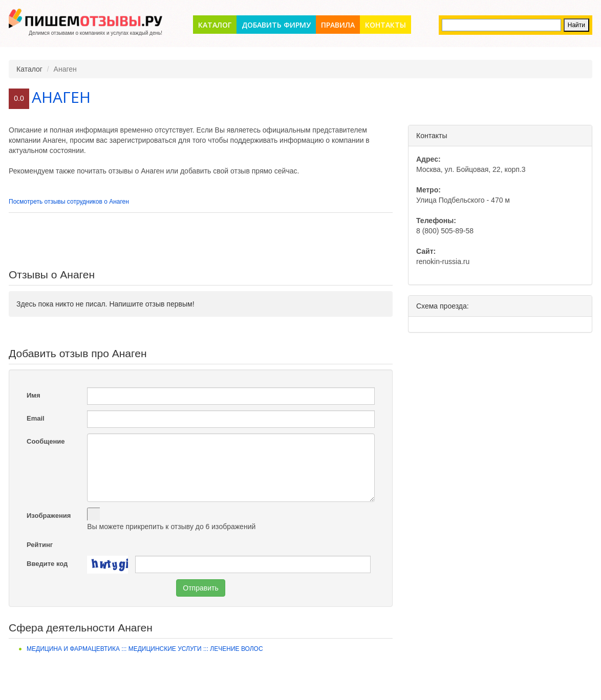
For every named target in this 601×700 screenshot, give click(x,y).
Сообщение (46, 441)
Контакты (385, 25)
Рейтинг (40, 545)
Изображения (49, 516)
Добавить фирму (276, 25)
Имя (34, 395)
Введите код (47, 564)
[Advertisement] (201, 241)
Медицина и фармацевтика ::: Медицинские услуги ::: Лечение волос (145, 649)
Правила (338, 25)
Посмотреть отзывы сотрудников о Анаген (69, 202)
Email (36, 418)
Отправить (200, 588)
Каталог (215, 25)
